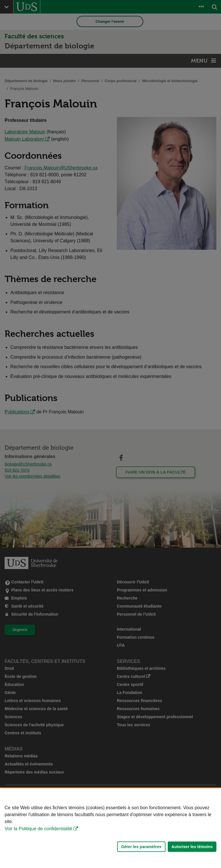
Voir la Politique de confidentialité (38, 829)
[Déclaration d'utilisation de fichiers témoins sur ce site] (110, 828)
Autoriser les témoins (192, 847)
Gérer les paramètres (141, 847)
